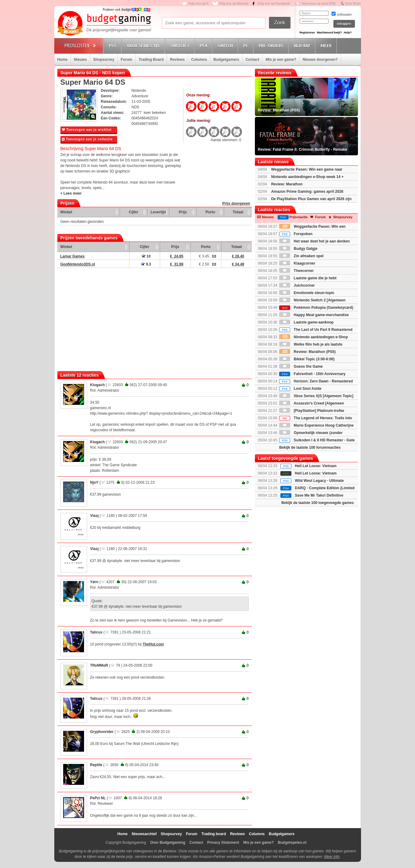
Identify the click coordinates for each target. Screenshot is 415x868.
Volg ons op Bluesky (234, 4)
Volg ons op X (198, 4)
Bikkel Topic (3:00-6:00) (307, 359)
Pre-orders (272, 46)
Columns (199, 60)
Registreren (307, 33)
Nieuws (80, 60)
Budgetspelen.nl (292, 843)
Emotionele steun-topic (307, 293)
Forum (127, 60)
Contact (253, 60)
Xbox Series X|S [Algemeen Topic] (316, 396)
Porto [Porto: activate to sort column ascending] (210, 212)
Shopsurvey (104, 60)
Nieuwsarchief (144, 834)
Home (62, 60)
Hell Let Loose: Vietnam (316, 466)
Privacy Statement (223, 843)
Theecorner (296, 271)
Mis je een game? (281, 60)
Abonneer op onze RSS (319, 4)
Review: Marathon (287, 184)
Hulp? (348, 33)
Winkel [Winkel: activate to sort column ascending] (66, 212)
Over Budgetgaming (168, 843)
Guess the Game (301, 366)
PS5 (113, 46)
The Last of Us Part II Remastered (316, 330)
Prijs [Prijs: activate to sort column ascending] (183, 212)
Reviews (177, 60)
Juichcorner (297, 285)
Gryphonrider (102, 732)
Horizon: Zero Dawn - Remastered (316, 381)
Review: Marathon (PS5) (307, 352)
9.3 (146, 264)
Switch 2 (181, 46)
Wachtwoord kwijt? (329, 33)
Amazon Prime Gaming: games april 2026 (307, 192)
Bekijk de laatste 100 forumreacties (310, 448)
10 (146, 256)
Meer (327, 46)
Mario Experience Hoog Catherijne (316, 425)
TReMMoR (99, 665)
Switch (226, 46)
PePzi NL (98, 798)
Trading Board (151, 60)
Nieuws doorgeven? (320, 60)
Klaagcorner (297, 263)
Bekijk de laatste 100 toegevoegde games (317, 503)
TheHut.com (153, 644)
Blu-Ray (303, 46)
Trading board (214, 834)
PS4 (204, 46)
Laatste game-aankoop (306, 322)
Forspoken (296, 234)
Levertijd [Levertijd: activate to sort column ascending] (158, 212)
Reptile (96, 765)
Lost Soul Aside (300, 389)
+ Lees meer (71, 193)
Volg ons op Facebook (274, 4)
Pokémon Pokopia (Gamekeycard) (316, 308)
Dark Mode (353, 4)
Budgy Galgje (298, 249)
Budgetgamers (226, 60)
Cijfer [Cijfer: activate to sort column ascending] (134, 212)
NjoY (94, 482)
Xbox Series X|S (144, 46)
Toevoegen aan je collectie (87, 139)
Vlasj (94, 516)
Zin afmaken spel (301, 256)
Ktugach (98, 385)
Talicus (96, 632)
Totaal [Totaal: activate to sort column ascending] (238, 212)
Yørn (94, 582)
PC (247, 46)
